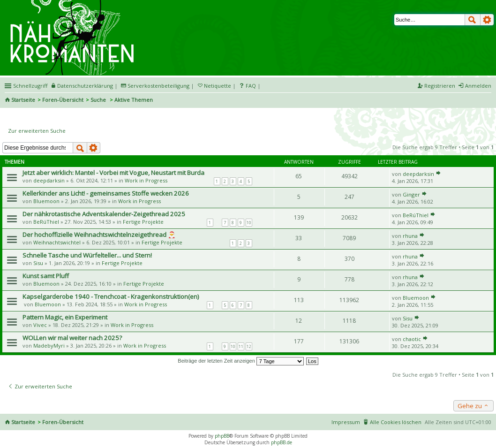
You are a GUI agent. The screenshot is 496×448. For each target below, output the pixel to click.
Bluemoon (46, 201)
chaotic (412, 339)
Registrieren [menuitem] (440, 86)
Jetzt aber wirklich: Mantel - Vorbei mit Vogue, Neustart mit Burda (113, 173)
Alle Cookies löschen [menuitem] (396, 422)
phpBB (222, 436)
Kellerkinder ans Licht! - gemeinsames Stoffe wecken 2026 (106, 193)
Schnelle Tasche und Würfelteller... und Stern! (87, 255)
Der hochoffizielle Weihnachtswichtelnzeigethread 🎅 (99, 235)
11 (241, 346)
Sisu (38, 263)
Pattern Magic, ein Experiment (65, 317)
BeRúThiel (46, 222)
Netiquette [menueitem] (218, 86)
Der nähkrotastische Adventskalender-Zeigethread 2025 (104, 214)
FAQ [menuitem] (251, 86)
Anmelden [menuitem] (478, 86)
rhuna (410, 236)
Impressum (346, 422)
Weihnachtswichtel (57, 242)
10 (249, 223)
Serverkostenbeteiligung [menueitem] (158, 86)
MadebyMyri (49, 345)
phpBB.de (282, 442)
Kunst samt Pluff (46, 276)
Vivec (40, 325)
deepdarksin (49, 180)
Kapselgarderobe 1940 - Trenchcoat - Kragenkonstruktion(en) (111, 296)
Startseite (23, 100)
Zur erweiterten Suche (37, 131)
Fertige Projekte (143, 222)
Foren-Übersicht (63, 100)
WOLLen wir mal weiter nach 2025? (72, 338)
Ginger (411, 194)
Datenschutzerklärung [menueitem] (85, 86)
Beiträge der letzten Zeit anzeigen (241, 361)
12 (249, 346)
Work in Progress (146, 180)
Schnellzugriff (30, 86)
